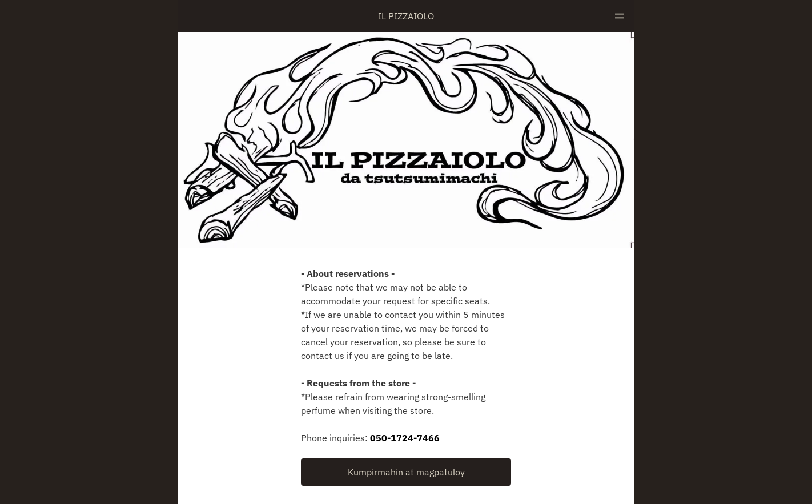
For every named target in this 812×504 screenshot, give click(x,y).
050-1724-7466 (405, 438)
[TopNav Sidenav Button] (620, 16)
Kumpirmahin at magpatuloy (406, 472)
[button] (406, 472)
